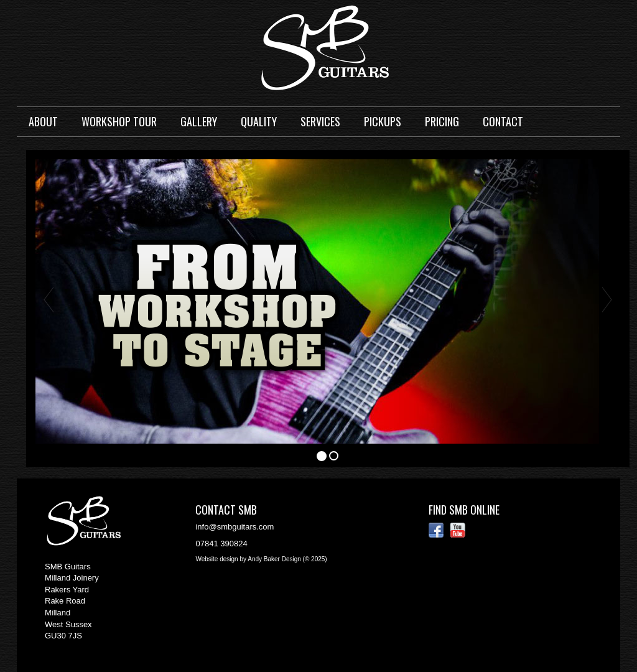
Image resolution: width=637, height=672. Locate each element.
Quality (259, 121)
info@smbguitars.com (235, 527)
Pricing (442, 121)
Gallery (199, 121)
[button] (49, 300)
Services (320, 121)
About (43, 121)
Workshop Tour (119, 121)
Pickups (383, 121)
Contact (503, 121)
